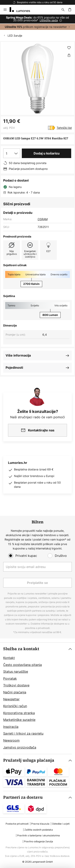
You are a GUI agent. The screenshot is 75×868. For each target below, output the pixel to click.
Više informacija (18, 355)
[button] (69, 48)
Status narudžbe (16, 672)
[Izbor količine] (12, 153)
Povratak (10, 678)
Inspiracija (11, 727)
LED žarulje (15, 36)
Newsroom (11, 740)
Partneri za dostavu (23, 797)
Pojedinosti (14, 368)
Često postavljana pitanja (22, 665)
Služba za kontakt (21, 649)
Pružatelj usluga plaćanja (29, 760)
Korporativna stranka (19, 713)
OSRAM (43, 219)
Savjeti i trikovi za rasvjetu (23, 733)
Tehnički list (64, 128)
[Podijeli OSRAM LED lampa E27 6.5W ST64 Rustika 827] (69, 55)
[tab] (37, 698)
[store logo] (22, 10)
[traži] (63, 10)
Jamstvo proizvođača (20, 747)
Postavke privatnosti (17, 824)
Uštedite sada (49, 20)
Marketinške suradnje (19, 720)
